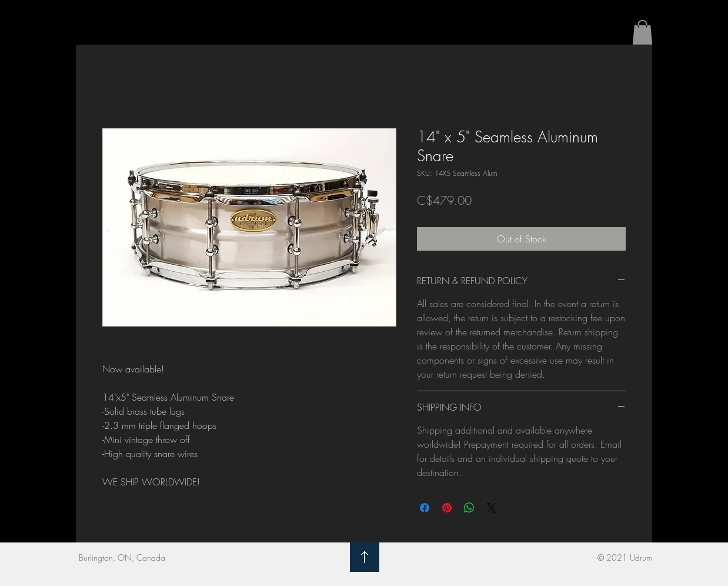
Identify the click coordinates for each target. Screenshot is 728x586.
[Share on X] (492, 508)
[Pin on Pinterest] (447, 508)
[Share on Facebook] (425, 508)
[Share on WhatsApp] (469, 508)
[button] (642, 32)
